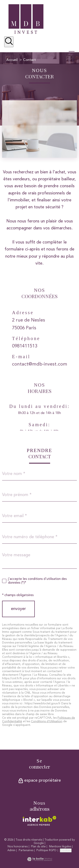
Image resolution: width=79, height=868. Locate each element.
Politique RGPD (46, 850)
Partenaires (26, 850)
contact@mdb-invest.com (40, 371)
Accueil (12, 60)
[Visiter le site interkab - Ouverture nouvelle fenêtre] (39, 821)
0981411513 (25, 353)
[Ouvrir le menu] (74, 53)
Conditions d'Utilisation (47, 721)
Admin (11, 850)
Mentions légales (60, 847)
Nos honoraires (18, 847)
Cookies (66, 850)
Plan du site (38, 847)
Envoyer (18, 609)
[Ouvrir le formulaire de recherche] (9, 42)
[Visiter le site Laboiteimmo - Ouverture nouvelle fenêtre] (40, 860)
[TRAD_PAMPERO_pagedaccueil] (26, 33)
